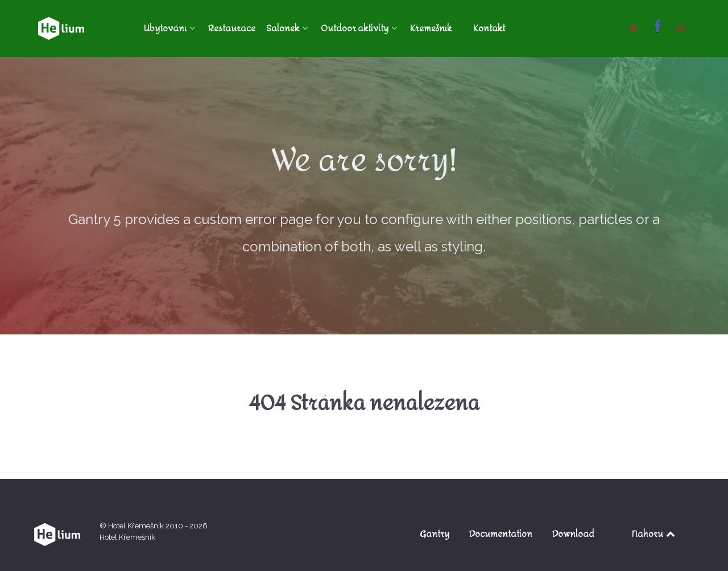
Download (573, 534)
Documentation (501, 534)
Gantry (435, 534)
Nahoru (654, 534)
